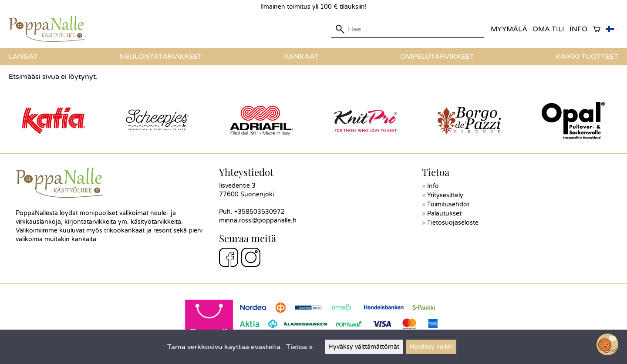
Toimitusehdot (448, 204)
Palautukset (444, 214)
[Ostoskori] (597, 29)
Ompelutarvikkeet (437, 57)
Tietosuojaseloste (453, 223)
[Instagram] (251, 259)
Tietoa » (299, 347)
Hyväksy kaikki (431, 347)
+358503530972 (260, 212)
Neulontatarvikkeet (161, 57)
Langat (23, 57)
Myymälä (509, 29)
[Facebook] (229, 259)
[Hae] (408, 29)
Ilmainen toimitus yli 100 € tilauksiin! (313, 7)
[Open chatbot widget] (607, 344)
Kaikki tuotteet (587, 57)
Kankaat (301, 57)
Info (578, 29)
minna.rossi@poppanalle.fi (258, 221)
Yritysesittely (445, 195)
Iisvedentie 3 (237, 186)
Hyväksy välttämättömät (364, 347)
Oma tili (548, 29)
